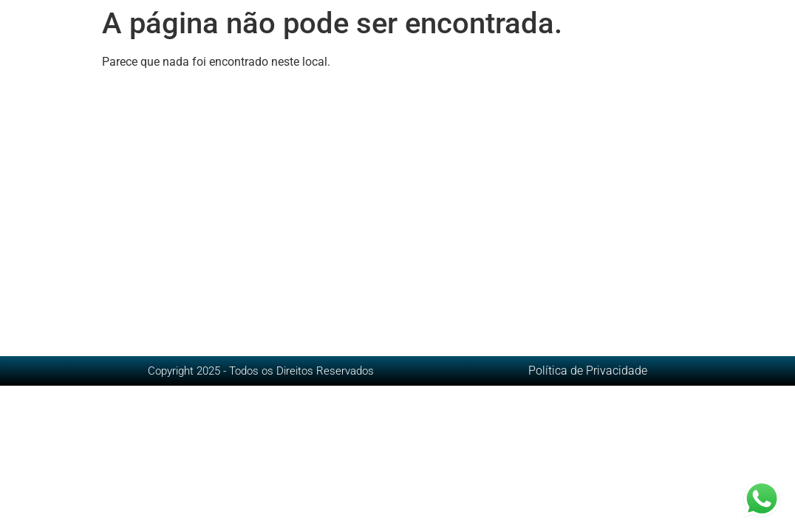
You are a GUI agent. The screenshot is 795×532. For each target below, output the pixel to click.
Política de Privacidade (588, 371)
